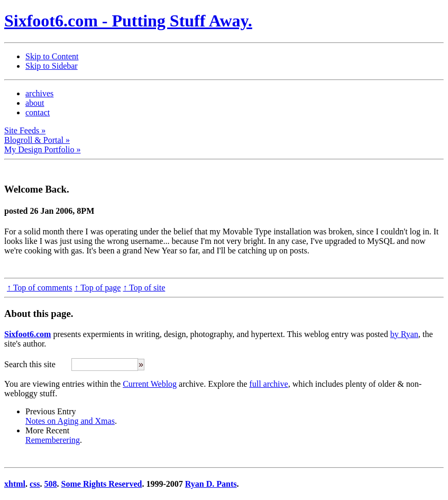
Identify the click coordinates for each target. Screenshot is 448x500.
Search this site (30, 364)
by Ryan (404, 334)
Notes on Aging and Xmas (70, 421)
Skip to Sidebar (52, 66)
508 (51, 484)
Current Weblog (150, 384)
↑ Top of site (144, 288)
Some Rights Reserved (102, 484)
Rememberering (53, 440)
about (35, 103)
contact (38, 112)
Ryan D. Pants (211, 484)
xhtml (15, 484)
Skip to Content (52, 56)
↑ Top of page (97, 288)
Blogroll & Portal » (37, 140)
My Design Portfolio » (42, 149)
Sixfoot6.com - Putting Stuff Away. (128, 21)
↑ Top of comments (39, 288)
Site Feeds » (25, 130)
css (35, 484)
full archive (268, 384)
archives (39, 93)
